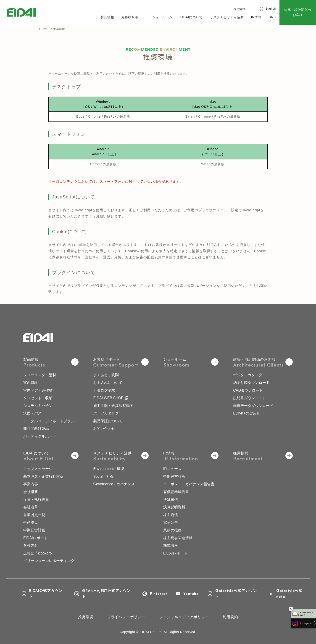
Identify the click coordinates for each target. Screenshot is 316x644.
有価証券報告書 (176, 492)
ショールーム (162, 17)
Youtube (187, 594)
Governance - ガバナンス (114, 484)
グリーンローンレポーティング (49, 561)
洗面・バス (32, 413)
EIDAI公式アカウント (42, 594)
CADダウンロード (248, 390)
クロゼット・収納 (38, 398)
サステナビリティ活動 (227, 17)
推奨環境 (86, 617)
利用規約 (230, 617)
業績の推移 (172, 530)
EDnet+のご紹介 (247, 413)
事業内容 (31, 484)
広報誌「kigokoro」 (39, 553)
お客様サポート (133, 17)
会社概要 (31, 492)
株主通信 (171, 515)
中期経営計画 (34, 530)
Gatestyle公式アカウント (232, 594)
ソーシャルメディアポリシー (184, 617)
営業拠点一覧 (34, 515)
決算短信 (171, 500)
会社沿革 (31, 507)
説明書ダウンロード (250, 398)
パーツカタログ (106, 413)
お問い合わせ (104, 429)
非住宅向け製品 (36, 429)
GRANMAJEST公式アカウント (103, 594)
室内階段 (31, 383)
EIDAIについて (191, 17)
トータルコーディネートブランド (51, 421)
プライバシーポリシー (126, 617)
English (271, 9)
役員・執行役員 (36, 500)
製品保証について (108, 421)
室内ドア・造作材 (38, 390)
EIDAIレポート (35, 538)
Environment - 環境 (109, 469)
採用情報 (239, 9)
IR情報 (256, 17)
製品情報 (107, 17)
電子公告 (171, 522)
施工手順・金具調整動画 (113, 406)
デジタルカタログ (248, 375)
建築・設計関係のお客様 (298, 12)
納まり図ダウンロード (251, 383)
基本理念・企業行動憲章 (43, 476)
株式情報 (171, 545)
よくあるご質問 (106, 375)
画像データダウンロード (253, 406)
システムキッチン (38, 406)
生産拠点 (31, 522)
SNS (272, 17)
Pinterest (155, 594)
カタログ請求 (104, 390)
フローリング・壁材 (40, 375)
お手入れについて (108, 383)
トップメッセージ (38, 469)
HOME (44, 29)
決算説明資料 (174, 507)
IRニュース (172, 469)
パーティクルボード (40, 436)
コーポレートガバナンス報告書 (189, 484)
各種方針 (31, 545)
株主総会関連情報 (178, 538)
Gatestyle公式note (286, 594)
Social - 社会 (103, 476)
